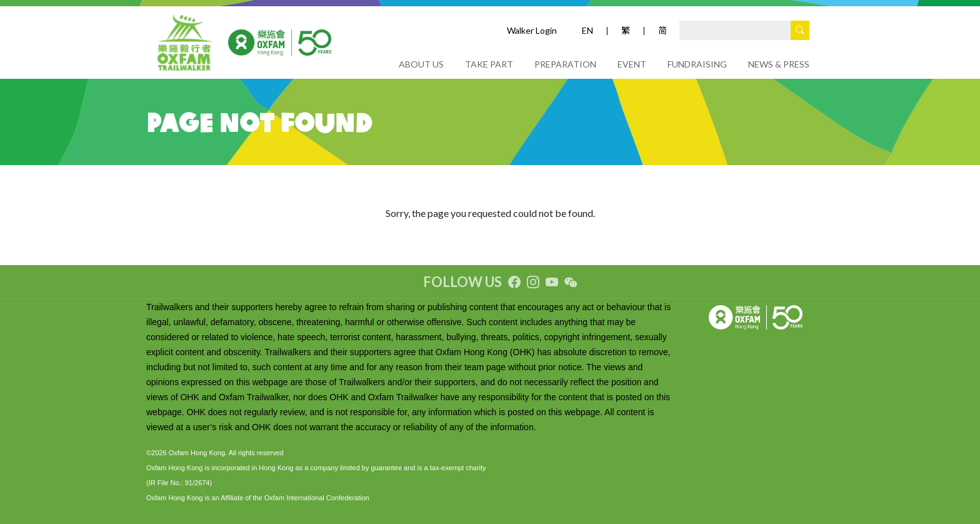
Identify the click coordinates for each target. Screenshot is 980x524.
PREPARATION (565, 64)
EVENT (632, 64)
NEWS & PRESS (779, 64)
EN (587, 30)
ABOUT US (421, 64)
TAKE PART (489, 64)
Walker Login (532, 30)
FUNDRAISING (697, 64)
